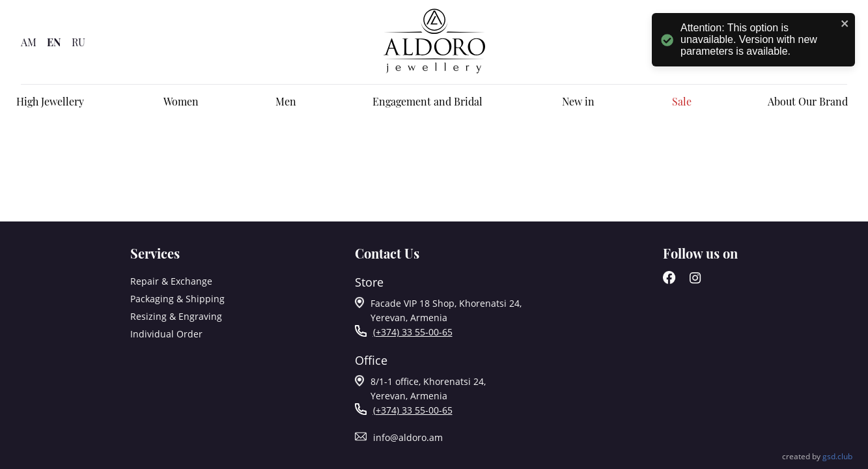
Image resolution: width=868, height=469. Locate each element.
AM (29, 42)
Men (286, 101)
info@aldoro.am (408, 437)
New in (578, 101)
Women (181, 101)
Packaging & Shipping (177, 299)
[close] (845, 24)
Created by (817, 456)
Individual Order (166, 334)
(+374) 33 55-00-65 (413, 332)
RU (78, 42)
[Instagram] (695, 280)
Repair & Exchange (171, 281)
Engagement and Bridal (427, 101)
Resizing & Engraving (176, 316)
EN (54, 42)
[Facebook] (669, 280)
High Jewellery (50, 101)
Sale (682, 101)
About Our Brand (808, 101)
